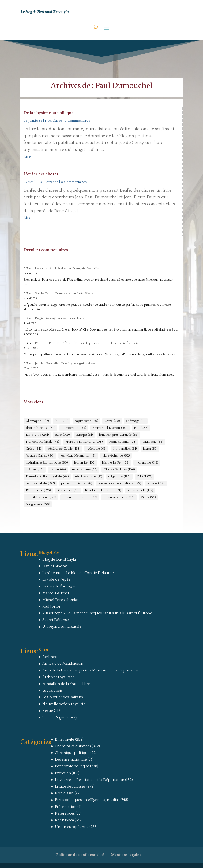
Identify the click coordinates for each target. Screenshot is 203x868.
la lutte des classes (70, 787)
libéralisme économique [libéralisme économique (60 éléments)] (47, 463)
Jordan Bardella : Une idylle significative (65, 363)
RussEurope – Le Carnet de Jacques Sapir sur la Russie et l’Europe (97, 613)
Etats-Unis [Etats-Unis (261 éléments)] (37, 435)
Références (65, 814)
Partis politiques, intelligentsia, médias (87, 800)
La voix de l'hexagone (61, 586)
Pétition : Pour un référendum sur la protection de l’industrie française (88, 343)
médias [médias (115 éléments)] (35, 470)
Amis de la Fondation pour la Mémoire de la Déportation (91, 670)
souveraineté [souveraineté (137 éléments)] (140, 490)
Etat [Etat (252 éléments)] (141, 428)
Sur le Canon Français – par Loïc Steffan (65, 293)
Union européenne (72, 827)
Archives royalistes (58, 677)
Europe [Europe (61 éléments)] (84, 435)
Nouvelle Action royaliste (64, 704)
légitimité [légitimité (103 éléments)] (85, 463)
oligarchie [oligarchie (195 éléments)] (119, 477)
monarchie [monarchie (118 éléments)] (147, 463)
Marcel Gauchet (56, 593)
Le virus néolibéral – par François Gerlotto (67, 268)
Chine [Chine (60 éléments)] (112, 421)
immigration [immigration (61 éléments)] (125, 449)
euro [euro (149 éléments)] (62, 435)
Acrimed (50, 657)
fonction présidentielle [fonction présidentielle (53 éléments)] (119, 435)
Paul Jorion (52, 607)
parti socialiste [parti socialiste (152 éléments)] (40, 484)
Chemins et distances (73, 746)
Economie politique (72, 766)
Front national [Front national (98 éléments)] (123, 442)
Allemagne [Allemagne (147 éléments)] (37, 421)
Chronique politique (72, 753)
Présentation (66, 807)
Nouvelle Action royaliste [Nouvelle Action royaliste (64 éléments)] (47, 477)
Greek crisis (52, 690)
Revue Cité (51, 711)
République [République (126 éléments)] (38, 490)
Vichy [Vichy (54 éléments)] (148, 497)
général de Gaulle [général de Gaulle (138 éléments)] (64, 449)
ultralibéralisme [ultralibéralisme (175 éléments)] (41, 497)
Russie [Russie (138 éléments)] (156, 484)
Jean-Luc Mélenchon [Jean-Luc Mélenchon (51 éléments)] (78, 456)
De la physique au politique (49, 112)
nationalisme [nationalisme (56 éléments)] (85, 470)
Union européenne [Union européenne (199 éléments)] (80, 497)
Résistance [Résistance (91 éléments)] (68, 490)
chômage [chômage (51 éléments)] (136, 421)
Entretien (51, 182)
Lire (27, 156)
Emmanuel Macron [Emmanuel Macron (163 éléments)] (110, 428)
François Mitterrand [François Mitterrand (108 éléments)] (84, 442)
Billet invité (65, 740)
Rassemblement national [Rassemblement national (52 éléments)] (120, 484)
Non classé (53, 121)
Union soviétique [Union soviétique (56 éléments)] (119, 497)
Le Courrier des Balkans (63, 697)
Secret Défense (56, 620)
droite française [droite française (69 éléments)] (40, 428)
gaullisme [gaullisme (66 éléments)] (153, 442)
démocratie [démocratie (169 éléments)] (74, 428)
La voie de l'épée (57, 580)
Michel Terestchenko (60, 600)
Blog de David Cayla (59, 560)
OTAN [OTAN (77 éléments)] (144, 477)
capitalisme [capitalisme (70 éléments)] (86, 421)
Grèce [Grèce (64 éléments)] (33, 449)
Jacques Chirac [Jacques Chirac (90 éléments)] (40, 456)
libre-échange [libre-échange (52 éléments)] (116, 456)
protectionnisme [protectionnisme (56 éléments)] (76, 484)
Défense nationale (71, 760)
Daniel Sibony (54, 566)
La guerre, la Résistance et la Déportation (90, 780)
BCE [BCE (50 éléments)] (62, 421)
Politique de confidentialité (80, 855)
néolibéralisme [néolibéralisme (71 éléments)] (89, 477)
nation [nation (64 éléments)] (58, 470)
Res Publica (64, 820)
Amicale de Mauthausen (63, 663)
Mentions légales (126, 855)
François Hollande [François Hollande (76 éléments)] (42, 442)
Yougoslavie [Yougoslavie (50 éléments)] (38, 504)
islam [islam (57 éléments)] (150, 449)
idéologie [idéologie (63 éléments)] (96, 449)
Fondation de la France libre (66, 684)
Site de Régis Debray (60, 717)
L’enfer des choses (41, 173)
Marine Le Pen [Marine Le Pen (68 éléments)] (115, 463)
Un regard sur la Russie (62, 627)
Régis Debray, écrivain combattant (61, 318)
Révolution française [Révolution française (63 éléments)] (103, 490)
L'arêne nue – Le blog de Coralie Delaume (78, 573)
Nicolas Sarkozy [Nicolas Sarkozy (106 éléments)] (119, 470)
